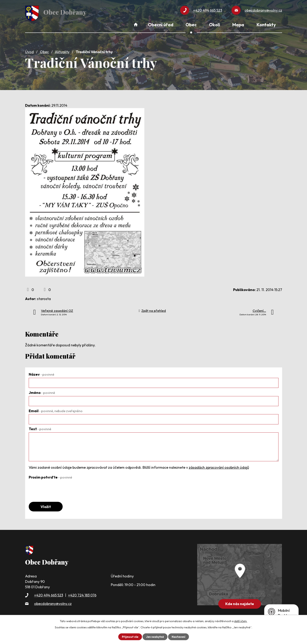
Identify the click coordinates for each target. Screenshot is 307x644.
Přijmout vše (129, 637)
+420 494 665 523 (49, 595)
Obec (44, 51)
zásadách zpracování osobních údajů (219, 466)
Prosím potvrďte (50, 476)
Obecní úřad (161, 25)
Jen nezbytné (155, 637)
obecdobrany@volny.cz (53, 603)
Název (41, 373)
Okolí (215, 25)
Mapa (238, 25)
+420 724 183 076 (82, 595)
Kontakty (266, 25)
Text (40, 428)
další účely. (241, 621)
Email (56, 409)
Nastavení (179, 637)
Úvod (29, 51)
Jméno (42, 391)
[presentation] (59, 487)
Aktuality (62, 51)
